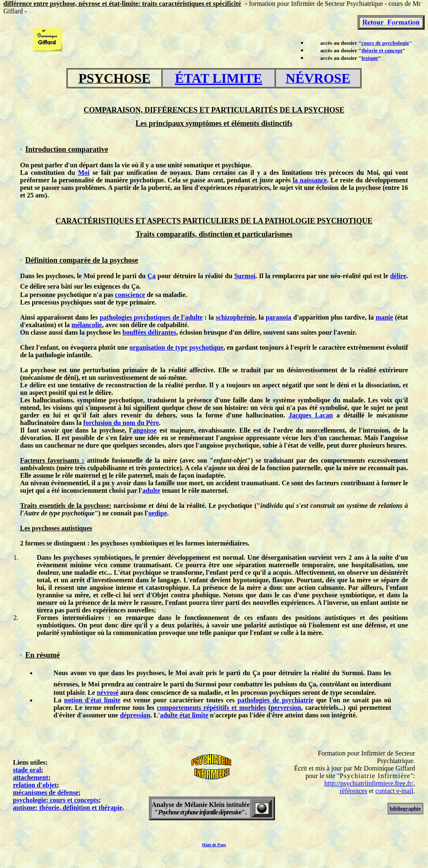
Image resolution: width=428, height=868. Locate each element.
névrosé (107, 693)
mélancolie (87, 325)
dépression (135, 715)
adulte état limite (184, 715)
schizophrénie (235, 317)
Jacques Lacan (311, 415)
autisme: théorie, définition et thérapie (68, 808)
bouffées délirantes (149, 332)
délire (398, 276)
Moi (84, 173)
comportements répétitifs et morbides (211, 708)
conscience (130, 295)
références (354, 791)
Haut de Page (214, 845)
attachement (31, 777)
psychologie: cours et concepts (56, 800)
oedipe (158, 513)
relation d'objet (35, 785)
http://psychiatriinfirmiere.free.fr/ (369, 783)
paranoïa (279, 317)
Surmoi (245, 276)
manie (385, 317)
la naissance (310, 180)
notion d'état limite (92, 700)
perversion (286, 708)
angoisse (145, 430)
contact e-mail (394, 791)
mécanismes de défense (46, 792)
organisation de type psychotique (177, 347)
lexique (370, 58)
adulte (152, 490)
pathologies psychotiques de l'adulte (151, 317)
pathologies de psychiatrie (275, 700)
